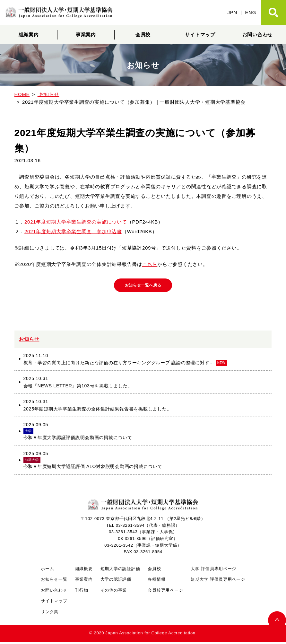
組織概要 (84, 571)
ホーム (47, 571)
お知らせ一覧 (54, 582)
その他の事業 (114, 592)
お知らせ (29, 341)
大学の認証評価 (116, 582)
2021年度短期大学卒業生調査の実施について (76, 222)
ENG (251, 12)
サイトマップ (200, 35)
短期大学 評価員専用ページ (218, 582)
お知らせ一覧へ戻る (143, 286)
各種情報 (156, 582)
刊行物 (82, 592)
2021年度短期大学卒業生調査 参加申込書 (73, 231)
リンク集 (50, 614)
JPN (232, 12)
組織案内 (29, 35)
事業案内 (86, 35)
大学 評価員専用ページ (213, 571)
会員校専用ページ (165, 592)
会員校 (143, 35)
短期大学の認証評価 (120, 571)
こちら (150, 264)
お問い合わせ (54, 592)
